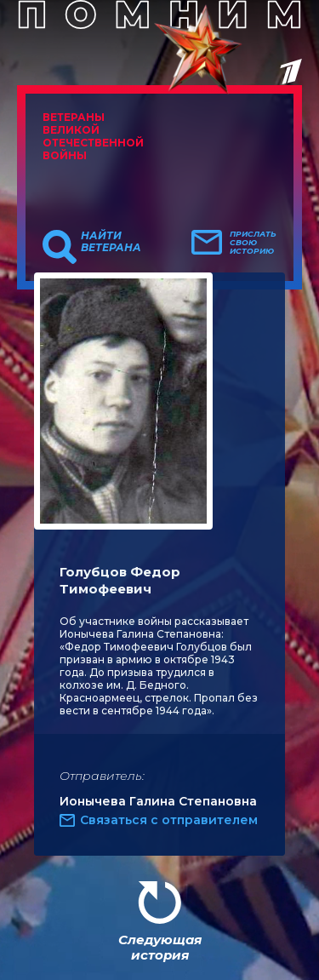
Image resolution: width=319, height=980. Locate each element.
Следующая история (160, 947)
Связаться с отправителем (169, 820)
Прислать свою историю (253, 243)
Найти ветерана (111, 242)
